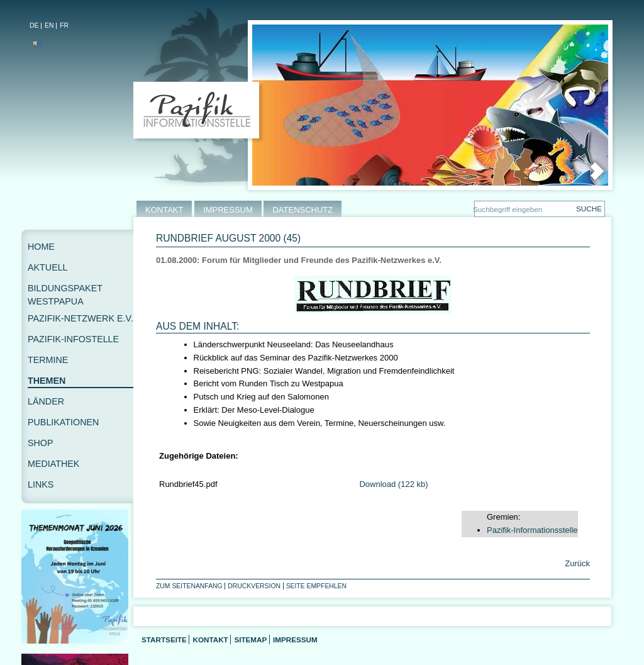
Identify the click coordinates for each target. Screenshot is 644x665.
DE (34, 25)
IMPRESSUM (228, 210)
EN (49, 25)
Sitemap (250, 640)
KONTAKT (164, 210)
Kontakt (210, 640)
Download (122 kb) (393, 484)
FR (64, 25)
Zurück (576, 563)
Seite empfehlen (316, 586)
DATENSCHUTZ (303, 210)
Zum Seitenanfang (189, 586)
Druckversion (254, 586)
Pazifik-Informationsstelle (532, 530)
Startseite (164, 640)
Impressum (295, 640)
